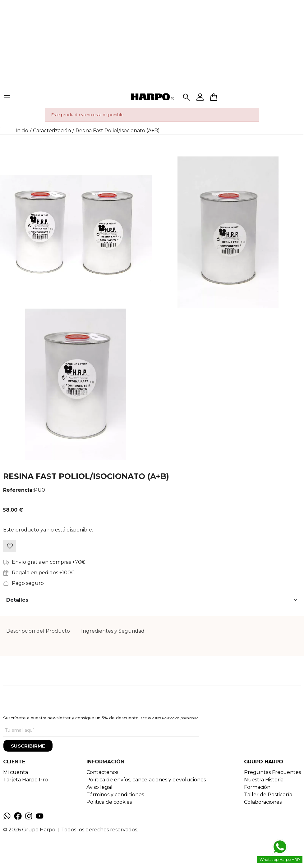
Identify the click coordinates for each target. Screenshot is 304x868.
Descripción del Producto (38, 631)
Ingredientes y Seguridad (113, 631)
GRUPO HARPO (264, 762)
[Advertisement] (152, 43)
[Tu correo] (101, 730)
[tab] (38, 631)
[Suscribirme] (28, 746)
